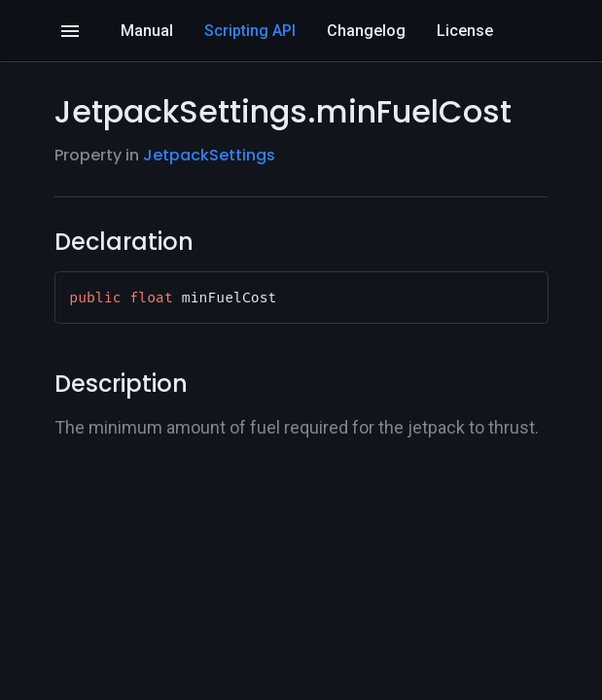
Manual (147, 31)
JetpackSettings (209, 155)
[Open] (70, 31)
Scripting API (250, 31)
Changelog (366, 31)
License (465, 31)
